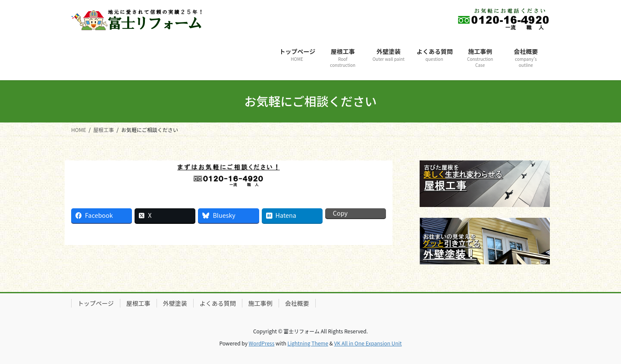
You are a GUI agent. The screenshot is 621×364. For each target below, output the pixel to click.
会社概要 (297, 303)
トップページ (96, 303)
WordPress (262, 343)
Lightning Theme (308, 343)
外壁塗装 (175, 303)
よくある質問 (218, 303)
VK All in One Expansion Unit (368, 343)
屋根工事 (138, 303)
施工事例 (260, 303)
